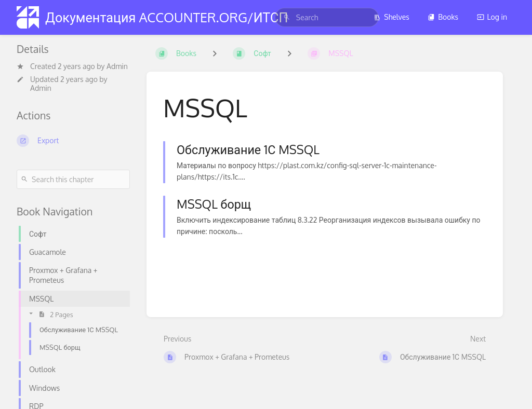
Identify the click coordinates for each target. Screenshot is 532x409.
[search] (327, 17)
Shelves (391, 17)
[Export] (73, 141)
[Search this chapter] (73, 179)
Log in (492, 17)
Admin (117, 66)
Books (443, 17)
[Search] (287, 17)
